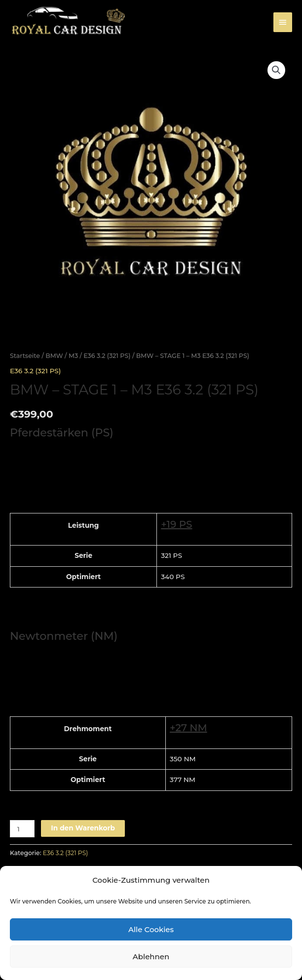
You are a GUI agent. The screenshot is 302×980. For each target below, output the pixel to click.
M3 (73, 356)
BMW (54, 356)
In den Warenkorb (83, 828)
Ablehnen (151, 957)
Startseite (25, 356)
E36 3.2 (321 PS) (107, 356)
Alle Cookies (151, 929)
